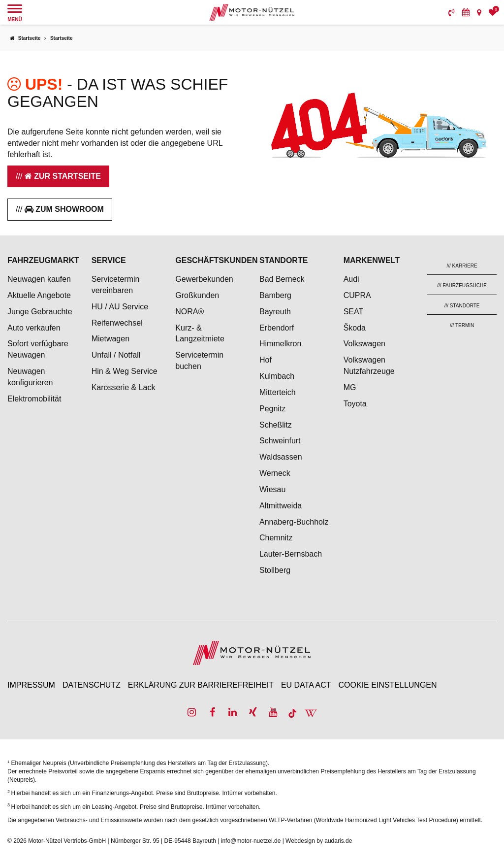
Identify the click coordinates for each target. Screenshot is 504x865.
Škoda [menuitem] (355, 328)
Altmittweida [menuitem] (281, 506)
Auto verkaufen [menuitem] (34, 328)
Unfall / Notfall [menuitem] (116, 355)
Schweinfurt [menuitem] (280, 441)
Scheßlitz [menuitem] (276, 425)
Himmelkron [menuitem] (280, 344)
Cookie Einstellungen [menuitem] (388, 685)
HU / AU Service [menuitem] (120, 307)
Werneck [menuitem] (275, 473)
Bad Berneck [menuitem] (282, 279)
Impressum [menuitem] (31, 685)
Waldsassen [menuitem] (281, 457)
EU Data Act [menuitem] (306, 685)
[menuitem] (452, 12)
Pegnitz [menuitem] (272, 409)
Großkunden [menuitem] (197, 295)
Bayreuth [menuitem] (275, 312)
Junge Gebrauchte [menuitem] (40, 312)
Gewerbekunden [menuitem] (204, 279)
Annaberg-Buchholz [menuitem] (294, 522)
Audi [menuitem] (351, 279)
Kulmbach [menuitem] (277, 376)
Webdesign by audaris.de (319, 841)
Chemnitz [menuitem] (276, 538)
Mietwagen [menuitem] (110, 339)
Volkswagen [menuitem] (364, 344)
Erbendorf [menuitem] (277, 328)
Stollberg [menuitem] (275, 570)
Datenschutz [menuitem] (92, 685)
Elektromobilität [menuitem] (34, 399)
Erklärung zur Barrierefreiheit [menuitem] (201, 685)
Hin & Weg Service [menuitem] (125, 371)
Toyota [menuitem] (355, 404)
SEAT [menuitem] (354, 312)
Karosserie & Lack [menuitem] (124, 387)
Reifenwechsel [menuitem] (117, 323)
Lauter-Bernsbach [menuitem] (291, 554)
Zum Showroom (64, 209)
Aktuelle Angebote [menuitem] (39, 295)
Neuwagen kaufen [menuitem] (39, 279)
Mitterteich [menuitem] (278, 392)
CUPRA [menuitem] (357, 295)
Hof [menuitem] (266, 360)
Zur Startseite (63, 176)
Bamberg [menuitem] (275, 295)
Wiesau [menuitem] (272, 489)
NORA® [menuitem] (190, 312)
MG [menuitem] (350, 387)
